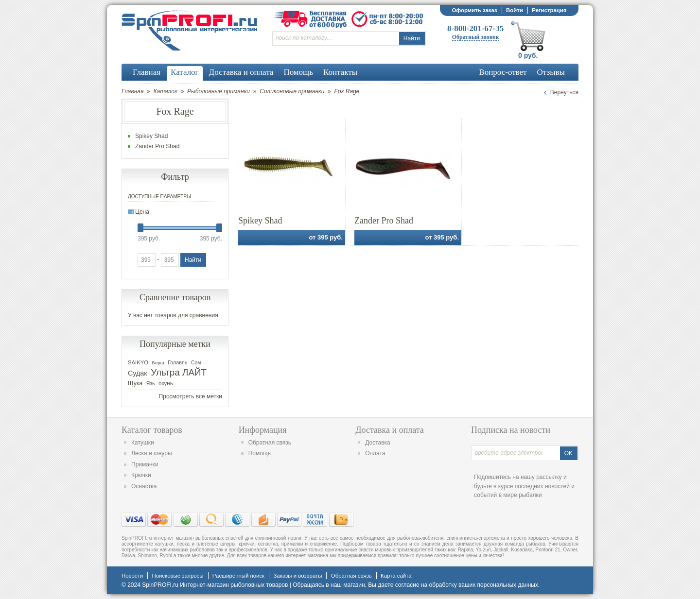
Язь (151, 384)
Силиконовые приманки (292, 91)
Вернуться (564, 92)
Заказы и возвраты (297, 576)
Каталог (165, 91)
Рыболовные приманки (219, 91)
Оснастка (144, 486)
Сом (196, 363)
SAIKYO (138, 362)
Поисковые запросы (177, 576)
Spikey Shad (260, 221)
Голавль (177, 362)
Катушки (143, 443)
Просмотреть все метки (191, 396)
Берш (158, 363)
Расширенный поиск (238, 576)
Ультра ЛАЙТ (179, 372)
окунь (166, 383)
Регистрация (549, 10)
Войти (515, 10)
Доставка (378, 443)
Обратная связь (270, 443)
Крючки (141, 475)
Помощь (260, 453)
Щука (135, 383)
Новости (132, 576)
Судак (138, 373)
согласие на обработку (426, 585)
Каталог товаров (152, 430)
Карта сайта (396, 576)
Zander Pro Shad (384, 221)
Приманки (145, 464)
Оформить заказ (474, 10)
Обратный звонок (476, 37)
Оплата (375, 453)
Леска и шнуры (152, 453)
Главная (132, 91)
